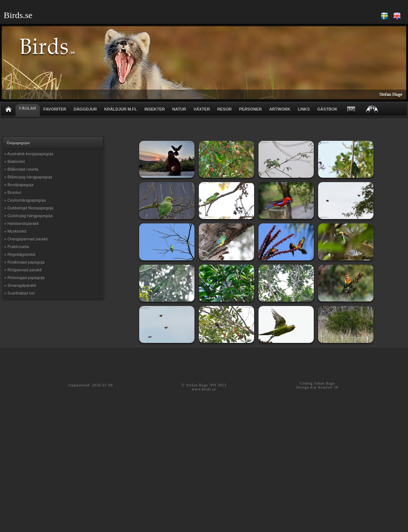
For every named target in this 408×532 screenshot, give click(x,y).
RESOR (224, 109)
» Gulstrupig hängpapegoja (28, 216)
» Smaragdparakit (20, 285)
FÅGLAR (28, 108)
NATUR (179, 109)
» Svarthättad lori (19, 293)
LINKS (304, 109)
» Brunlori (13, 192)
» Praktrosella (16, 247)
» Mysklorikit (15, 231)
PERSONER (250, 109)
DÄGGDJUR (85, 109)
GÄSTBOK (327, 109)
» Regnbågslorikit (20, 254)
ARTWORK (280, 109)
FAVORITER (55, 109)
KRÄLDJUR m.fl (121, 109)
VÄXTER (202, 109)
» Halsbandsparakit (21, 223)
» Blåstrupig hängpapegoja (28, 177)
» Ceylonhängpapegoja (25, 200)
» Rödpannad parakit (23, 270)
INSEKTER (155, 109)
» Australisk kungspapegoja (29, 154)
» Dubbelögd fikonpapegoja (29, 208)
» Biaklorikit (14, 161)
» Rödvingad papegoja (24, 278)
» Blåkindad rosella (21, 169)
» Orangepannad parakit (26, 239)
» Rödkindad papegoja (24, 262)
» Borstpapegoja (19, 185)
